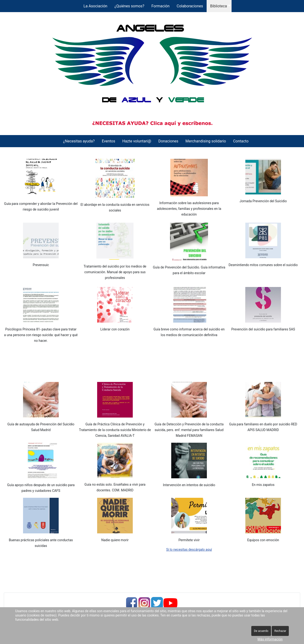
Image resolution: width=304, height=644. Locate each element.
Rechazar (280, 631)
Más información (270, 639)
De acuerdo (261, 631)
